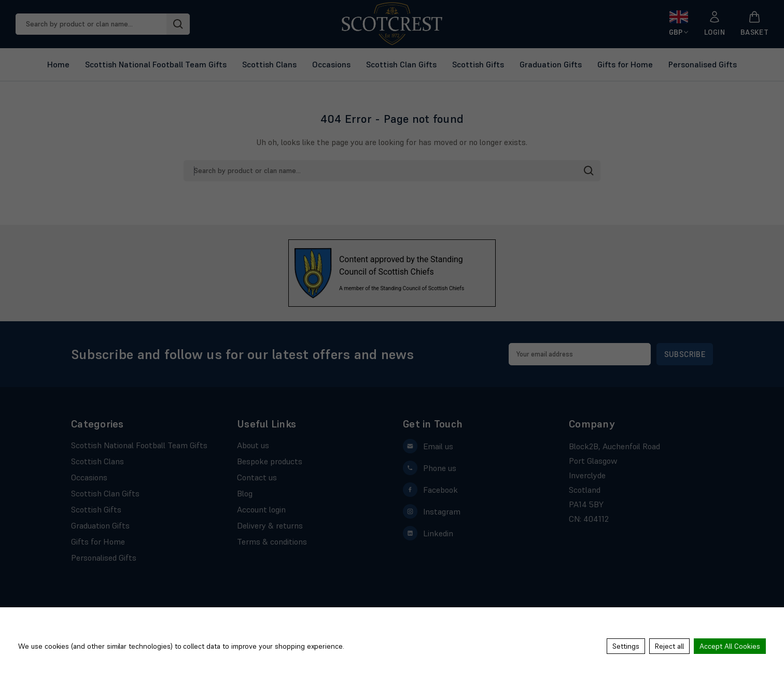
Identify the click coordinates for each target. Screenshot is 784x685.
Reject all (669, 646)
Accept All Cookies (730, 646)
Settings (626, 646)
